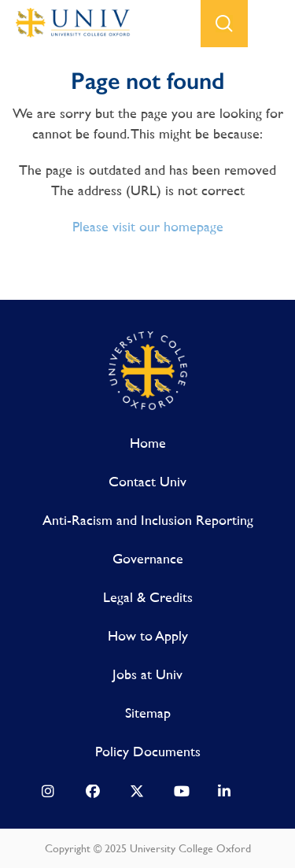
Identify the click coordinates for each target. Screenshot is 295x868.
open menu (271, 24)
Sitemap (148, 713)
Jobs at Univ (147, 674)
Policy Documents (148, 751)
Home (148, 443)
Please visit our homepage (148, 226)
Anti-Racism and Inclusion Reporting (148, 520)
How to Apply (148, 635)
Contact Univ (147, 481)
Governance (148, 558)
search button (224, 24)
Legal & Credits (148, 597)
